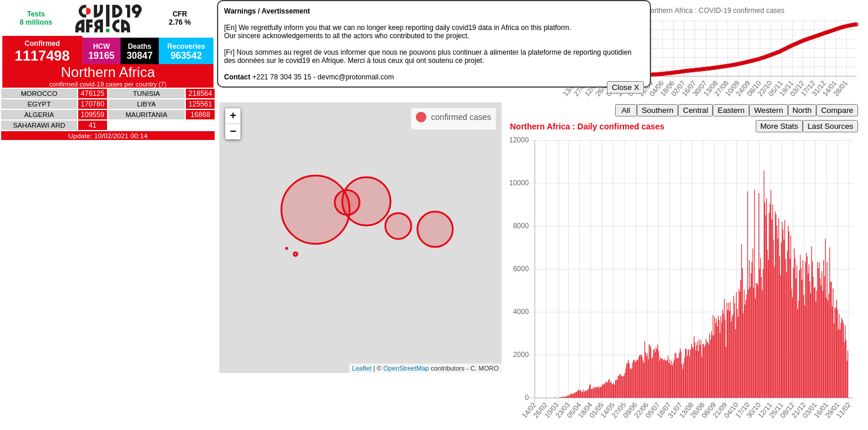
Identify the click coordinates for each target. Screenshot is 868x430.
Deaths (140, 51)
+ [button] (233, 116)
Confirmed (42, 51)
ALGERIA (39, 114)
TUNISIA (146, 93)
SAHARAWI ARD (39, 125)
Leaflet (362, 368)
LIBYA (146, 104)
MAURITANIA (146, 114)
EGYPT (39, 104)
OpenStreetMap (406, 368)
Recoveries (186, 51)
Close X (625, 87)
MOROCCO (39, 93)
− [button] (233, 132)
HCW (101, 51)
